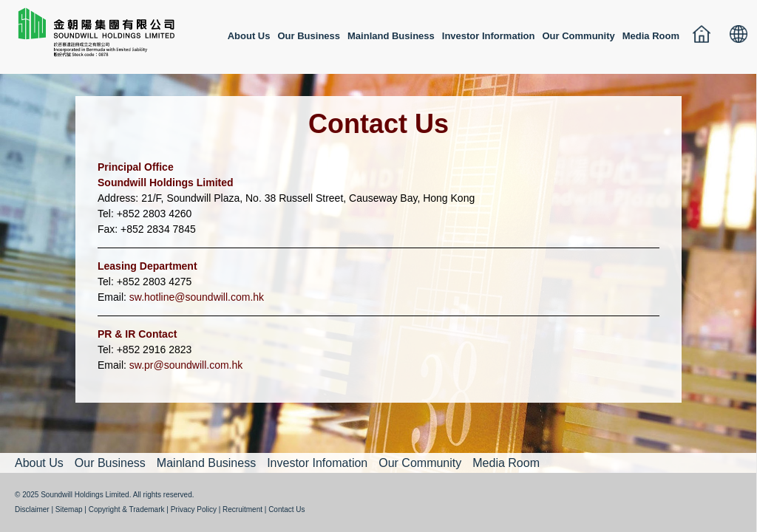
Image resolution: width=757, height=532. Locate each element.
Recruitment (242, 509)
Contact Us (286, 509)
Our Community (578, 36)
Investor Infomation (317, 463)
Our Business (309, 36)
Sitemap (69, 509)
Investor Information (489, 36)
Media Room (651, 36)
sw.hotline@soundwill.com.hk (197, 297)
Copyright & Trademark (127, 509)
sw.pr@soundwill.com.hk (186, 365)
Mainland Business (391, 36)
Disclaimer (32, 509)
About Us (249, 36)
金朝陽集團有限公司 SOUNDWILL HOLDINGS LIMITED (96, 39)
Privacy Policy (194, 509)
